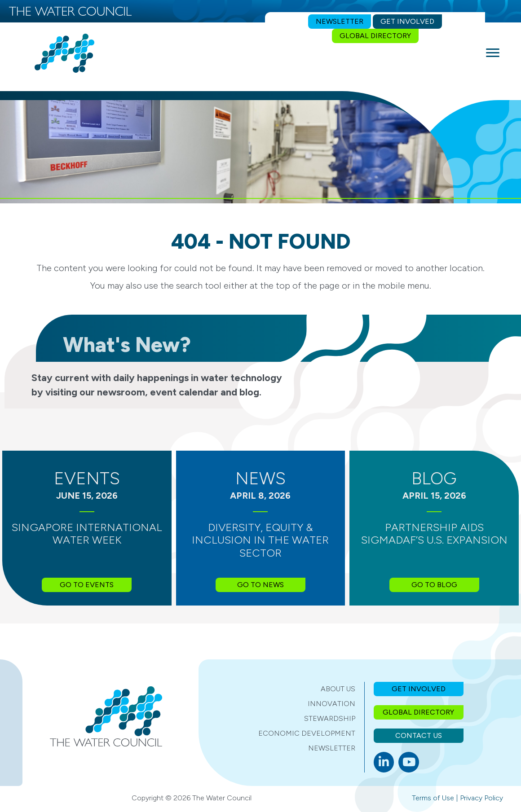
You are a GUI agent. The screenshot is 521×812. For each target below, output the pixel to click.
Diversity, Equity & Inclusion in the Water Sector (260, 540)
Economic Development (307, 733)
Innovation (331, 704)
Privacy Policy (481, 798)
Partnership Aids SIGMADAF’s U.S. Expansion (434, 534)
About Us (338, 689)
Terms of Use (433, 798)
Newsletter (332, 748)
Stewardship (330, 718)
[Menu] (493, 53)
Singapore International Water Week (87, 534)
